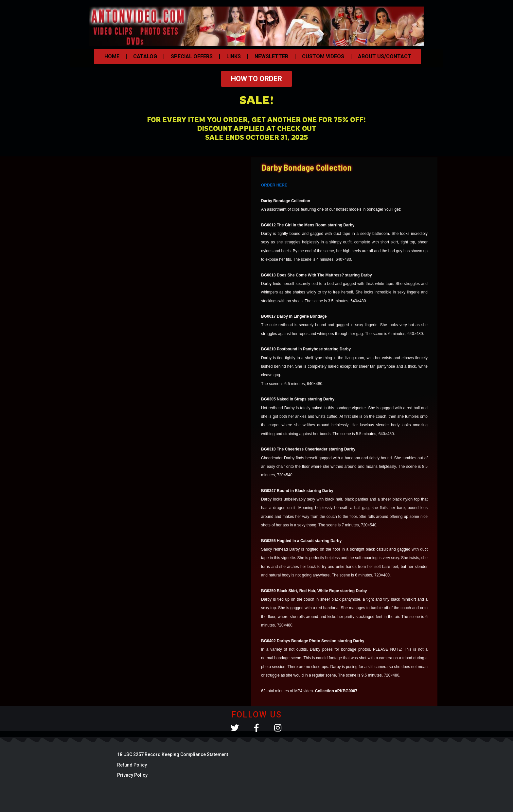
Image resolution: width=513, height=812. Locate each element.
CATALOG (145, 56)
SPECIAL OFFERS (192, 56)
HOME (112, 56)
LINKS (234, 56)
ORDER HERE (274, 185)
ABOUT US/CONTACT (385, 56)
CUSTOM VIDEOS (323, 56)
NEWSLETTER (271, 56)
